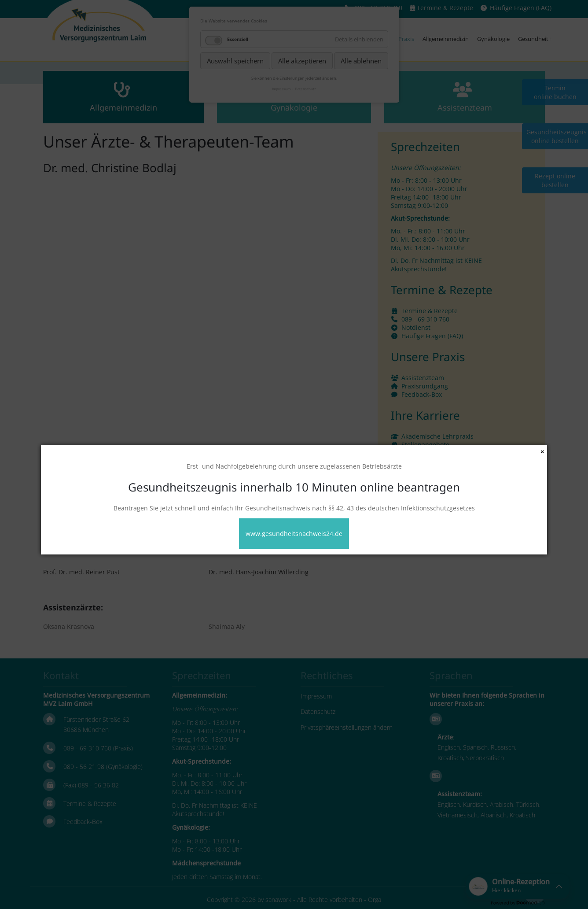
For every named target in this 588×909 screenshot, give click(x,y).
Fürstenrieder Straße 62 (96, 719)
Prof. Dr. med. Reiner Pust (81, 572)
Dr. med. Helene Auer (406, 519)
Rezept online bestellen (555, 180)
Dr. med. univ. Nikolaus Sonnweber (95, 519)
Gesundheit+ (535, 39)
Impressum (316, 696)
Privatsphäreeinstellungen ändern (347, 727)
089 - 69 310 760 (425, 319)
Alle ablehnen (361, 61)
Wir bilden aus (423, 453)
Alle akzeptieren (302, 61)
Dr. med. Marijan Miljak (409, 545)
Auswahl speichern (235, 61)
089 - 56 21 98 (84, 767)
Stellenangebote (425, 445)
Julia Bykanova (230, 545)
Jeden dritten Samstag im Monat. (217, 877)
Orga (375, 900)
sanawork (278, 900)
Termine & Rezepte (445, 8)
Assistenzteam (423, 378)
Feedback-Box (422, 394)
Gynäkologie (493, 39)
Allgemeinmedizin (446, 39)
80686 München (86, 730)
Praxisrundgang (425, 386)
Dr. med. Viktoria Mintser (246, 519)
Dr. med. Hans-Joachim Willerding (259, 572)
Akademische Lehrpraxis (437, 436)
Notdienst (416, 327)
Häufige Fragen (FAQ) (521, 8)
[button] (518, 886)
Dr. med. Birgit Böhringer (80, 545)
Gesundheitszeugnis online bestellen (557, 136)
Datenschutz (318, 711)
